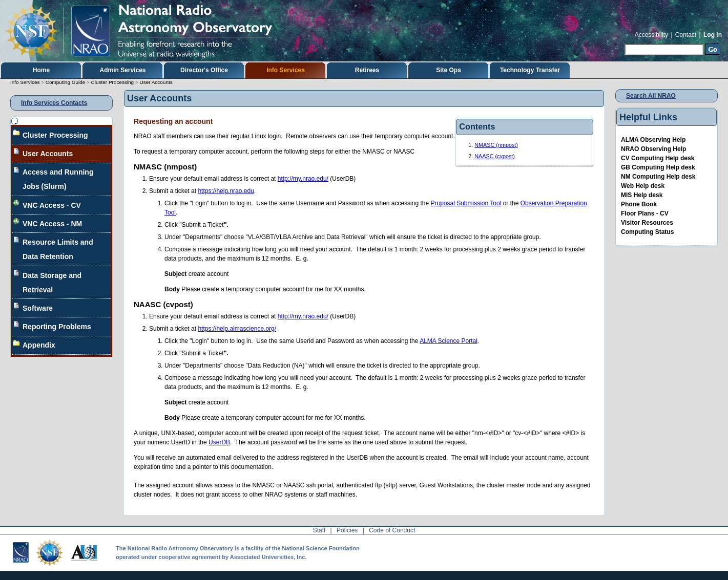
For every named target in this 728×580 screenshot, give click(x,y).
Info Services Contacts (54, 103)
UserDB (219, 442)
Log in (713, 35)
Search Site (624, 43)
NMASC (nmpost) (496, 145)
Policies (347, 530)
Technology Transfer (530, 70)
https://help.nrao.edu (226, 191)
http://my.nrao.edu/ (303, 179)
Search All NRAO (651, 96)
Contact (686, 35)
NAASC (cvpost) (495, 156)
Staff (319, 530)
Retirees (367, 70)
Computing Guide (65, 82)
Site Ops (449, 70)
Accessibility (651, 35)
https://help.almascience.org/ (237, 329)
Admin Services (122, 70)
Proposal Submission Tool (466, 203)
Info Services (286, 70)
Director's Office (204, 70)
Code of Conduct (392, 530)
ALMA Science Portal (449, 341)
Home (41, 70)
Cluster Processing (113, 82)
